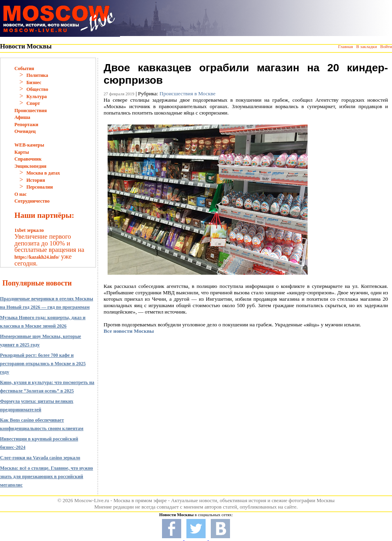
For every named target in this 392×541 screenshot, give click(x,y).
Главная (345, 46)
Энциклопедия (30, 166)
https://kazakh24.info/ (37, 257)
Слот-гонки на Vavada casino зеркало (40, 458)
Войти (386, 46)
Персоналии (40, 187)
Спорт (33, 103)
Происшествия (31, 111)
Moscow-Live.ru (92, 500)
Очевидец (25, 131)
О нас (21, 194)
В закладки (366, 46)
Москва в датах (43, 173)
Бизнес (34, 82)
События (24, 68)
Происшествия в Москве (188, 94)
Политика (37, 75)
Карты (22, 152)
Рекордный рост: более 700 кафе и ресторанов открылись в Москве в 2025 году (43, 364)
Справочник (28, 159)
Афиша (22, 117)
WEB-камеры (29, 145)
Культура (37, 97)
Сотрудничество (32, 201)
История (36, 180)
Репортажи (26, 125)
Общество (37, 89)
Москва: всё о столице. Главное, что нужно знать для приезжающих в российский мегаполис (47, 477)
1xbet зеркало (29, 230)
